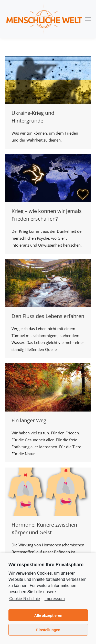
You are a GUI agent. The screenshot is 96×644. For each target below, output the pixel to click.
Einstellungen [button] (48, 630)
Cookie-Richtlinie (25, 599)
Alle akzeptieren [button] (48, 615)
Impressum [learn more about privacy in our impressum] (55, 599)
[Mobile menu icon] (88, 19)
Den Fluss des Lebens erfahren (48, 316)
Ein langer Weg (29, 420)
